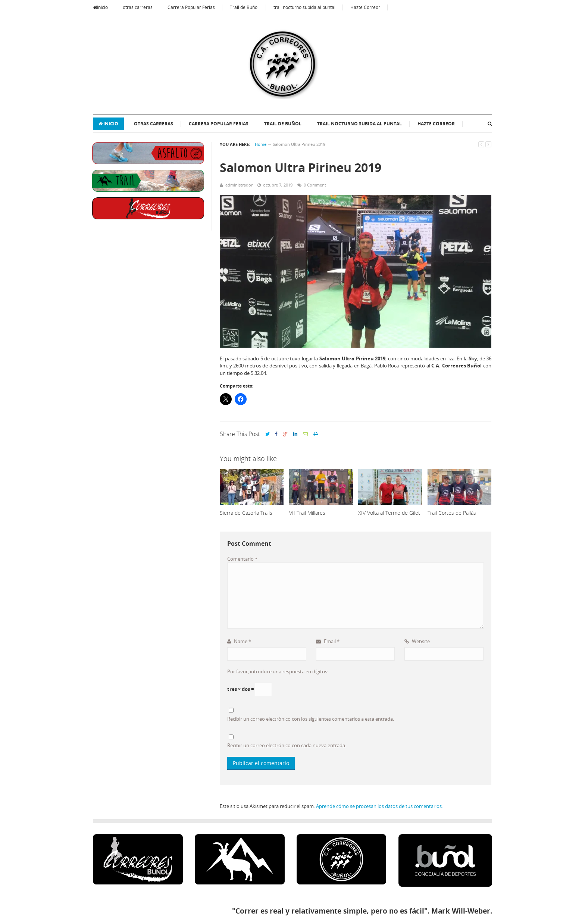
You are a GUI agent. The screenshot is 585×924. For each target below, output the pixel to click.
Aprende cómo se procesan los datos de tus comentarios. (379, 806)
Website (417, 641)
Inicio (100, 7)
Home (261, 144)
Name (239, 641)
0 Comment (315, 185)
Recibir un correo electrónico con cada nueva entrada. (287, 745)
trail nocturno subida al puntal (304, 7)
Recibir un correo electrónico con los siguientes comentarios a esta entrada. (311, 719)
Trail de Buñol (244, 7)
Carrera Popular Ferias (191, 7)
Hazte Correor (365, 7)
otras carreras (138, 7)
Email (328, 641)
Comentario (242, 559)
